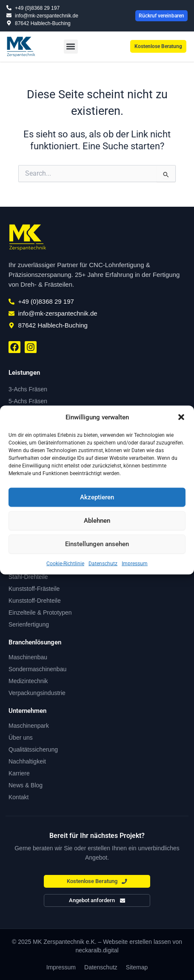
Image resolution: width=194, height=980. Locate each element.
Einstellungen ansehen (97, 544)
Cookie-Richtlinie (65, 563)
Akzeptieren (97, 497)
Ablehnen (97, 521)
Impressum (135, 563)
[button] (181, 417)
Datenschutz (103, 563)
